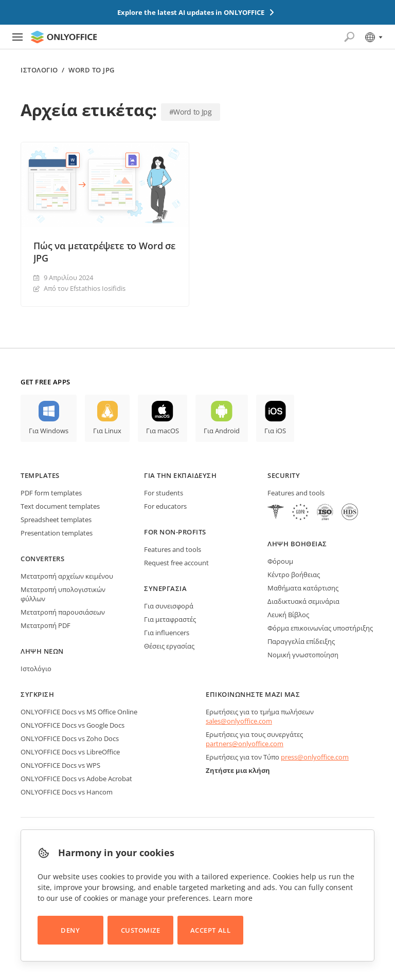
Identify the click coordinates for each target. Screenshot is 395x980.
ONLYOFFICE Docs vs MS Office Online (79, 712)
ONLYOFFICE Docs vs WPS (60, 765)
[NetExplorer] (325, 513)
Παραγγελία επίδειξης (301, 641)
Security (284, 475)
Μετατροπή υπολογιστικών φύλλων (63, 594)
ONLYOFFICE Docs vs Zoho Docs (70, 738)
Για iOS (275, 431)
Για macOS (163, 431)
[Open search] (349, 37)
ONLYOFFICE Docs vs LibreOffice (70, 752)
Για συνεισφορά (169, 606)
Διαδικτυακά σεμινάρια (303, 601)
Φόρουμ (280, 561)
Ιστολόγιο (39, 70)
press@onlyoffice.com (315, 757)
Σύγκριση (37, 694)
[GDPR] (300, 513)
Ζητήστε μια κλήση (238, 770)
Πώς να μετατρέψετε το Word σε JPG (104, 252)
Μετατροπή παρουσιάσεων (63, 612)
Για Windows (49, 431)
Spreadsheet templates (56, 520)
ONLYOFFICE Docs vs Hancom (67, 792)
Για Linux (107, 431)
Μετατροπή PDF (46, 625)
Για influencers (167, 633)
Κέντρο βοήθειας (294, 575)
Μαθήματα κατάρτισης (303, 588)
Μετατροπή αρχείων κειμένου (67, 576)
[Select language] (373, 37)
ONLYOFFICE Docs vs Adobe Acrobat (76, 779)
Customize (141, 930)
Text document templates (60, 506)
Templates (40, 475)
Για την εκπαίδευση (180, 475)
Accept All (210, 930)
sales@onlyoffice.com (239, 721)
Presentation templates (57, 533)
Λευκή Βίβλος (288, 615)
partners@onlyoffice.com (245, 744)
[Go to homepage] (64, 37)
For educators (165, 506)
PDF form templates (51, 493)
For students (164, 493)
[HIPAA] (276, 513)
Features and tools (173, 549)
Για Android (222, 431)
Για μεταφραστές (170, 619)
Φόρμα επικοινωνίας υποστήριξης (320, 628)
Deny (70, 930)
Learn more (233, 898)
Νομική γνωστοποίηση (303, 655)
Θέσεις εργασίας (169, 646)
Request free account (176, 563)
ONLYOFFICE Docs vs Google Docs (73, 725)
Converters (42, 559)
